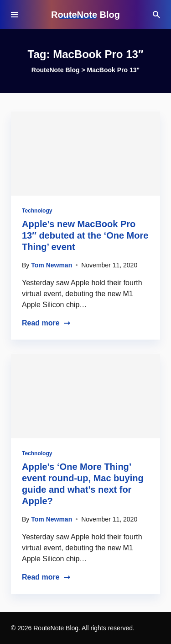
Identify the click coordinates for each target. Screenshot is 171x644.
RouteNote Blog (85, 15)
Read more (46, 323)
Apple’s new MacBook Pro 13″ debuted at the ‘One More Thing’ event (85, 235)
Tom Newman (52, 265)
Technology (37, 211)
